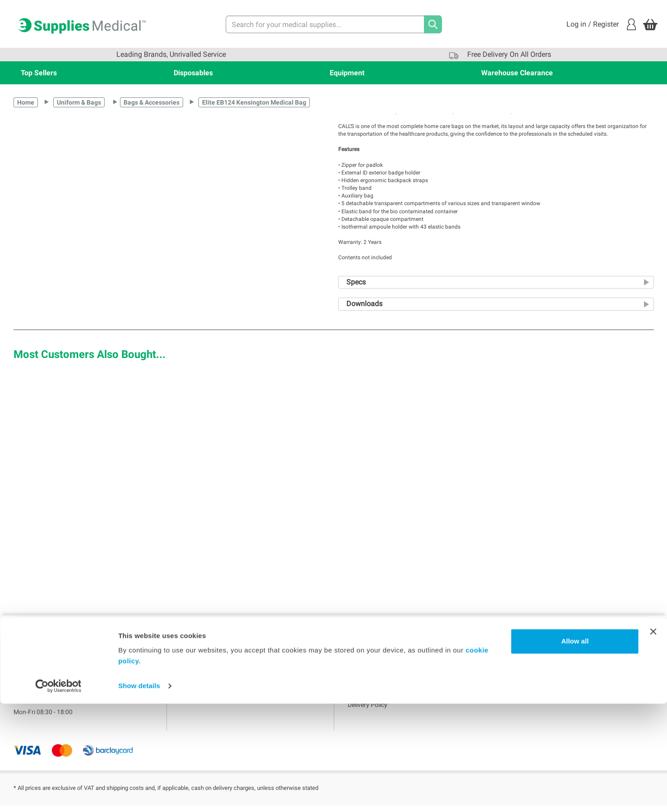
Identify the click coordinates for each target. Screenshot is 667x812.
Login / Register (202, 669)
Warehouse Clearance (517, 73)
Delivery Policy (368, 711)
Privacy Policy (367, 683)
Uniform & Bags (79, 102)
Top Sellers (39, 73)
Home (26, 102)
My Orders (195, 683)
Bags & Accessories (152, 102)
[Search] (433, 24)
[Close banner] (653, 740)
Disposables (193, 73)
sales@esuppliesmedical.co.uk (56, 700)
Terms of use (366, 669)
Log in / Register (601, 24)
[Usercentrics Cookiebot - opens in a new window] (58, 794)
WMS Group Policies (376, 697)
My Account (197, 655)
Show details (139, 794)
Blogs (188, 697)
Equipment (347, 73)
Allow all (575, 750)
